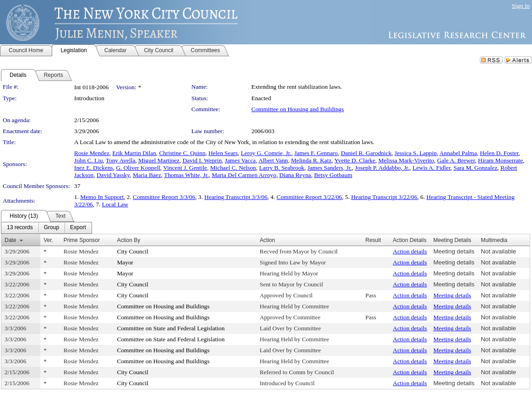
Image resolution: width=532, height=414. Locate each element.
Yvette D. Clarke (355, 160)
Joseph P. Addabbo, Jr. (382, 168)
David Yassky (113, 175)
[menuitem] (20, 228)
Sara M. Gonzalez (475, 168)
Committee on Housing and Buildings (298, 109)
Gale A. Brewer (456, 160)
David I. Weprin (202, 160)
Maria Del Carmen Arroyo (244, 175)
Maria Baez (147, 175)
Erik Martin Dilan (134, 153)
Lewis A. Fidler (432, 168)
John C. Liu (89, 160)
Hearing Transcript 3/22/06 (384, 197)
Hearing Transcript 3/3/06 (236, 197)
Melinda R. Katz (311, 160)
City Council (133, 251)
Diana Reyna (295, 175)
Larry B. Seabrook (282, 168)
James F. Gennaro (316, 153)
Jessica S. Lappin (416, 153)
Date (10, 240)
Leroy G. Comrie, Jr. (266, 153)
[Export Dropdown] (78, 228)
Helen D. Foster (499, 153)
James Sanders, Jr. (329, 168)
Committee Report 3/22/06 (309, 197)
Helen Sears (223, 153)
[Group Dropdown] (52, 228)
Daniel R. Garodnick (366, 153)
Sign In (521, 6)
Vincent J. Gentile (185, 168)
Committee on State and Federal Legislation (171, 328)
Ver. (48, 240)
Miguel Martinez (159, 160)
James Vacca (240, 160)
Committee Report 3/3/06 (164, 197)
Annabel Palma (458, 153)
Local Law (115, 204)
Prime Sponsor (82, 240)
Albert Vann (273, 160)
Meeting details (454, 251)
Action (267, 240)
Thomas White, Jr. (186, 175)
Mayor (125, 262)
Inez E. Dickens (94, 168)
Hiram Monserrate (500, 160)
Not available (498, 251)
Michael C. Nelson (233, 168)
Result (373, 240)
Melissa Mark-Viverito (406, 160)
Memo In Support (102, 197)
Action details (410, 251)
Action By (129, 240)
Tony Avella (120, 160)
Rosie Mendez (92, 153)
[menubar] (46, 228)
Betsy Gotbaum (333, 175)
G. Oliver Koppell (138, 168)
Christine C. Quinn (182, 153)
